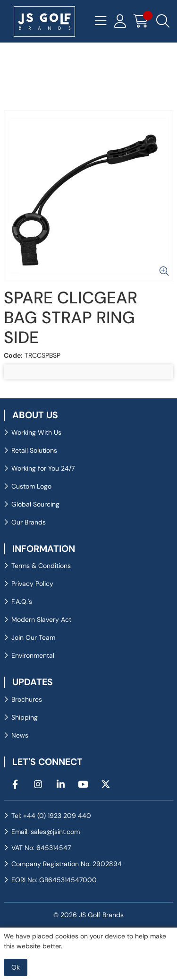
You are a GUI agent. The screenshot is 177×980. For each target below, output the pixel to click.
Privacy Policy (32, 584)
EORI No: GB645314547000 (54, 880)
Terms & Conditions (41, 566)
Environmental (33, 655)
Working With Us (36, 432)
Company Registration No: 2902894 (67, 864)
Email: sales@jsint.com (46, 832)
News (20, 735)
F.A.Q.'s (22, 602)
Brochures (27, 699)
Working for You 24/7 (43, 468)
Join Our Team (33, 637)
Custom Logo (31, 486)
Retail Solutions (34, 450)
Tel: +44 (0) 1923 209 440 (51, 816)
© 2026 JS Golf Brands (88, 915)
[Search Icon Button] (163, 21)
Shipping (25, 717)
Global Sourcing (35, 504)
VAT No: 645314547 (41, 848)
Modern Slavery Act (41, 619)
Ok (16, 967)
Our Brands (29, 522)
